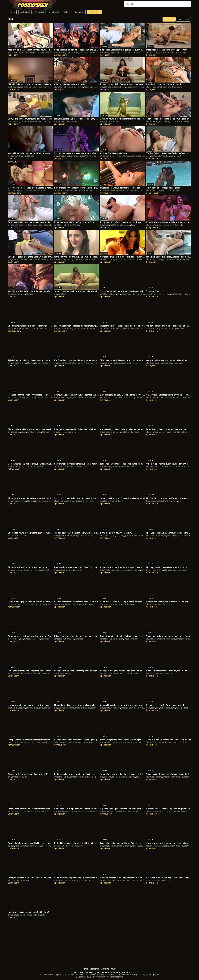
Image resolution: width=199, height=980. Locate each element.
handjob (40, 52)
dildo (14, 915)
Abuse (114, 969)
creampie (108, 604)
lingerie (70, 87)
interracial (71, 52)
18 (79, 190)
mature (183, 52)
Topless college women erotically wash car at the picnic (77, 533)
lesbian (70, 156)
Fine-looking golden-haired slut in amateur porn (168, 222)
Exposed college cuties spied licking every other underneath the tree (30, 843)
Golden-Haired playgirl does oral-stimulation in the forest (169, 326)
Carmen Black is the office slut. (114, 153)
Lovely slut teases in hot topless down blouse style (30, 878)
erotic (124, 294)
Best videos (25, 12)
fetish (40, 87)
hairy (171, 363)
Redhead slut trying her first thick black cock (28, 395)
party (137, 397)
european (33, 87)
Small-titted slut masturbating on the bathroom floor (169, 395)
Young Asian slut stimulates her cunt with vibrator (169, 636)
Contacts (105, 969)
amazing (62, 52)
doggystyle (49, 225)
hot (13, 190)
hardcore (71, 121)
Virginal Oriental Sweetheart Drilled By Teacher (167, 153)
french (166, 501)
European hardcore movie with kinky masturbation (30, 740)
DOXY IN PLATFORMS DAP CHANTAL (116, 533)
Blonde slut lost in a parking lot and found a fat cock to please (77, 809)
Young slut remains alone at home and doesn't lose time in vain (77, 291)
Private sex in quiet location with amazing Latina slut (77, 636)
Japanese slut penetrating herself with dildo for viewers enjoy (30, 912)
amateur (62, 121)
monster (174, 501)
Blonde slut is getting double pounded (164, 84)
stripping (62, 259)
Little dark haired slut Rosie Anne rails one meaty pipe (169, 257)
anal (130, 52)
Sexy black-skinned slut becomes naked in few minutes (77, 498)
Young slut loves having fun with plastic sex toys (76, 671)
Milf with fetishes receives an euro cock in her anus (30, 84)
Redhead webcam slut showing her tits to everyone (77, 774)
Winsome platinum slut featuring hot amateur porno (77, 326)
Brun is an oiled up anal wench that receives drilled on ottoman (169, 878)
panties (159, 777)
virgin (172, 156)
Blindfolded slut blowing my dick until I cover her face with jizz (169, 602)
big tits (15, 52)
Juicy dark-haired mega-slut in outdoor (164, 188)
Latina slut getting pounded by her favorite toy (121, 843)
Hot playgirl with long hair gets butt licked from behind (30, 705)
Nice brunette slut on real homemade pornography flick (77, 188)
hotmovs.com (14, 89)
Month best (54, 12)
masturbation (133, 294)
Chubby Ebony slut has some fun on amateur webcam (123, 705)
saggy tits (125, 535)
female (139, 259)
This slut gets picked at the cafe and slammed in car (123, 360)
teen (83, 190)
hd (181, 87)
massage (130, 156)
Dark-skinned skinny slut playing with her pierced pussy (77, 843)
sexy (121, 639)
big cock (120, 52)
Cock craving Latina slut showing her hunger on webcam (123, 429)
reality (157, 328)
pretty (178, 328)
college (57, 535)
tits (27, 52)
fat (59, 811)
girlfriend (154, 742)
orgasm (104, 880)
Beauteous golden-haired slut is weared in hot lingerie (30, 188)
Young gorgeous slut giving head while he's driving (30, 257)
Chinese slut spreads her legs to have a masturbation (123, 567)
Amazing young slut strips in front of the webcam (122, 119)
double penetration (159, 87)
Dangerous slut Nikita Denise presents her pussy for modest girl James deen (123, 84)
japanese (177, 570)
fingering (108, 466)
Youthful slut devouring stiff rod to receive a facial (30, 291)
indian (78, 121)
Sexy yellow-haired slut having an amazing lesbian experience (77, 153)
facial (86, 87)
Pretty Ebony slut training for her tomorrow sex (29, 809)
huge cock (160, 121)
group (161, 294)
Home (12, 12)
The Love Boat (153, 291)
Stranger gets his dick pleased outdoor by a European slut (30, 636)
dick (86, 259)
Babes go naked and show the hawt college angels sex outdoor (77, 740)
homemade (72, 190)
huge (153, 121)
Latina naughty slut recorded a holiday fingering (122, 464)
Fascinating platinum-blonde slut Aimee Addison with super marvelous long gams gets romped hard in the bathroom (30, 222)
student (104, 397)
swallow (48, 52)
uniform (51, 604)
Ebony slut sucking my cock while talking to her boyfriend (77, 705)
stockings (16, 432)
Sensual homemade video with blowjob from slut (76, 602)
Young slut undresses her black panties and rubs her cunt (169, 774)
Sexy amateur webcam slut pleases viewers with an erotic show (123, 291)
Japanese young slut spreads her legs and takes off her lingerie (169, 843)
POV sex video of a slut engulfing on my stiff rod (30, 774)
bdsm (123, 87)
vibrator (154, 639)
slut (10, 52)
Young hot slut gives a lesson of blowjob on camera (123, 671)
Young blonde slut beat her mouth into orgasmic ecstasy (30, 153)
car (106, 363)
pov (78, 225)
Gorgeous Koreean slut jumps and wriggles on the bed (169, 809)
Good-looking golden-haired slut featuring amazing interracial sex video (77, 50)
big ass (22, 52)
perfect (154, 156)
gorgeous (134, 190)
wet (152, 466)
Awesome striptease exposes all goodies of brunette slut (123, 326)
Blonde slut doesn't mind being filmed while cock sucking (30, 567)
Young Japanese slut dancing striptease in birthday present (123, 774)
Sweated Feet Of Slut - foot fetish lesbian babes (121, 188)
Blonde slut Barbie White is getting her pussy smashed (123, 50)
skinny (57, 846)
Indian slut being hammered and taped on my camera (77, 119)
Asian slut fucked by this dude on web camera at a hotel (77, 878)
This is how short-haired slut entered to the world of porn (30, 360)
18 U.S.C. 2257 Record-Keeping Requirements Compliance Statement (100, 972)
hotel (60, 880)
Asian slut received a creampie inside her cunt (121, 602)
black (10, 121)
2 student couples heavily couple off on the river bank (123, 395)
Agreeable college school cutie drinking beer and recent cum (123, 809)
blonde (89, 52)
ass (129, 225)
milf (50, 87)
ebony (47, 121)
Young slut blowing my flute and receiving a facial (122, 498)
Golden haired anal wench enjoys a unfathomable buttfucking (30, 464)
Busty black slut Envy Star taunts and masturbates (30, 119)
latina (90, 363)
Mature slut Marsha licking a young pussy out (167, 50)
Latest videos (183, 19)
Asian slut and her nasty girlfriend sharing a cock (169, 740)
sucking (70, 259)
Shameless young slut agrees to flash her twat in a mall (30, 533)
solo (133, 259)
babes (126, 190)
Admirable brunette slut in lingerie (70, 84)
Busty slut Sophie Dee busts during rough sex (121, 222)
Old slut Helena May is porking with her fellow (167, 360)
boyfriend (70, 708)
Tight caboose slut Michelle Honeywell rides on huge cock (169, 119)
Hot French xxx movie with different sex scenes (167, 498)
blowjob (33, 52)
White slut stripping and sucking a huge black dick (77, 257)
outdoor (154, 190)
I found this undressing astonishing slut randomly (169, 429)
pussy (107, 52)
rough (107, 225)
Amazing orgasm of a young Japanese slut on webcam (123, 878)
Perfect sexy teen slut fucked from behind (165, 705)
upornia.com (60, 124)
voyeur (23, 535)
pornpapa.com (61, 55)
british (162, 673)
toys (136, 87)
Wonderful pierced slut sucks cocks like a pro (121, 740)
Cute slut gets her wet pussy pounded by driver (167, 464)
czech (176, 52)
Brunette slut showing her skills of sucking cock (76, 567)
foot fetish (105, 190)
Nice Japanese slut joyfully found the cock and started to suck (169, 533)
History (67, 12)
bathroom (23, 225)
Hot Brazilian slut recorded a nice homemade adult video (77, 360)
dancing (108, 777)
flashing (65, 811)
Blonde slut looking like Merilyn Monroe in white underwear (30, 498)
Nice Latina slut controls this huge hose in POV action (77, 429)
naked (66, 501)
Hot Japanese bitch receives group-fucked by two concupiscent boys (169, 567)
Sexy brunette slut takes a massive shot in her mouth (77, 464)
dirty (148, 156)
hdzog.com (13, 55)
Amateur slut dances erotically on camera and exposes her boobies (77, 395)
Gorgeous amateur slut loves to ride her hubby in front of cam (123, 257)
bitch (148, 570)
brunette (97, 52)
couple (167, 294)
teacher (166, 156)
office (103, 156)
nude (87, 535)
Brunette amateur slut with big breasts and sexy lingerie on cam (123, 636)
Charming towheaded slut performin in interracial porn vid (30, 326)
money (164, 328)
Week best (39, 12)
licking (18, 846)
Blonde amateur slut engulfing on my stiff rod (75, 222)
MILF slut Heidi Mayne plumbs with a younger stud (30, 50)
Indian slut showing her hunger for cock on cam (30, 671)
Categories (79, 12)
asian (153, 535)
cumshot (94, 87)
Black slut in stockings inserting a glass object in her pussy (30, 429)
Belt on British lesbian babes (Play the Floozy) (167, 671)
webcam (108, 121)
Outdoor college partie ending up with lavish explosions (30, 602)
